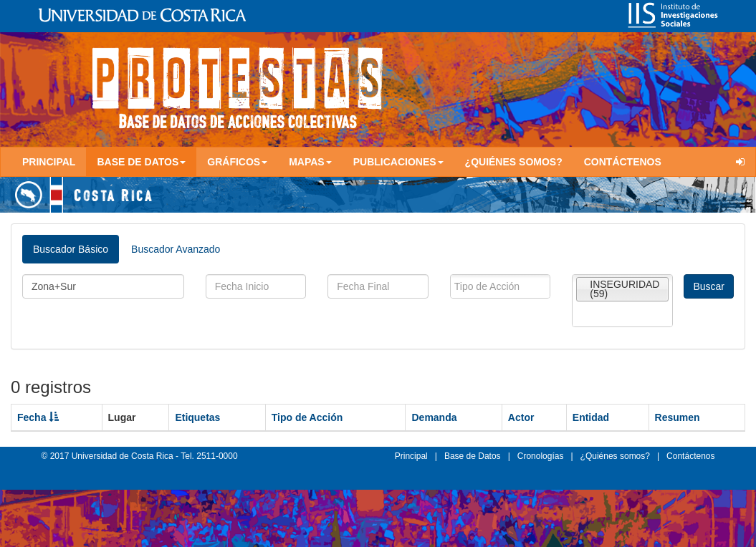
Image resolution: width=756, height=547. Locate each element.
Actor (521, 417)
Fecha (38, 417)
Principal (49, 162)
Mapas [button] (310, 162)
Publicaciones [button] (398, 162)
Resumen (678, 417)
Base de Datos (473, 456)
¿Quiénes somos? (514, 162)
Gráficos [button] (237, 162)
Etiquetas (197, 417)
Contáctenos (623, 162)
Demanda (434, 417)
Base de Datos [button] (141, 162)
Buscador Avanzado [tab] (176, 249)
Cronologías (541, 456)
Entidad (591, 417)
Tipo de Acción (307, 417)
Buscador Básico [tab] (71, 249)
